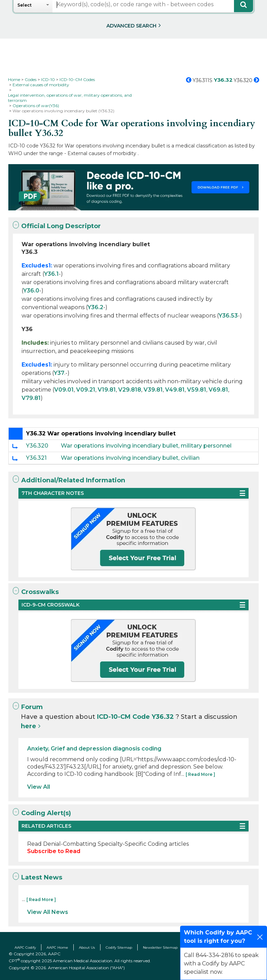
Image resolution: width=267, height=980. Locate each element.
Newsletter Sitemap (160, 947)
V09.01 (64, 390)
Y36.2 (95, 307)
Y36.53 (228, 316)
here (29, 726)
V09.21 (86, 390)
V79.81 (31, 398)
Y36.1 (51, 274)
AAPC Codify (25, 947)
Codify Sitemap (119, 947)
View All (39, 787)
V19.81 (107, 390)
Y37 (59, 373)
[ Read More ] (200, 774)
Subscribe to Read (54, 851)
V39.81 (153, 390)
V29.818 (130, 390)
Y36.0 (31, 291)
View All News (48, 912)
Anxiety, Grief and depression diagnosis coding (94, 749)
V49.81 (175, 390)
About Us (87, 947)
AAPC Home (57, 947)
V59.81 (197, 390)
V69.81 (218, 390)
